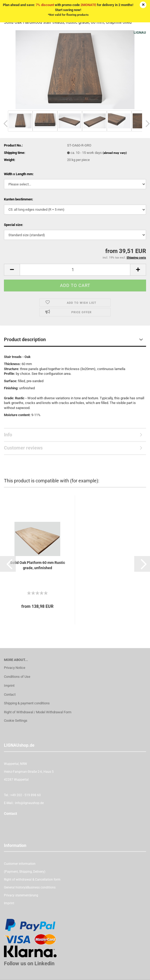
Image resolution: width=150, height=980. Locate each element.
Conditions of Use (17, 677)
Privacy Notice (15, 668)
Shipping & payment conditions (27, 703)
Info (8, 435)
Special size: (14, 225)
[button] (8, 564)
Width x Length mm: (19, 174)
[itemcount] (75, 270)
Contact (10, 694)
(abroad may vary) (115, 153)
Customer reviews (23, 448)
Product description (25, 339)
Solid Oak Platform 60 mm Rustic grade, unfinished (37, 565)
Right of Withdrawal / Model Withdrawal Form (38, 712)
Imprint (9, 686)
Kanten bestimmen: (19, 199)
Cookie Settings (16, 721)
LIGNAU (140, 32)
